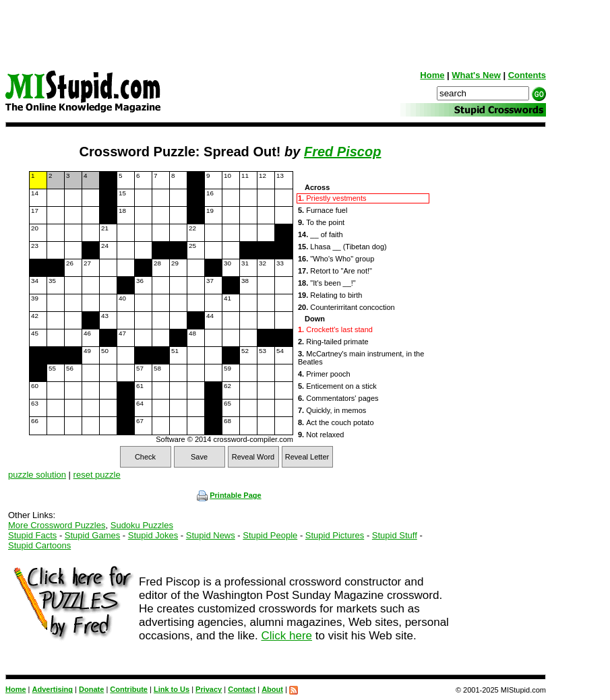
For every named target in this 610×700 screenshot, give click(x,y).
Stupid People (270, 535)
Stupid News (211, 535)
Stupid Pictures (335, 535)
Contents (527, 75)
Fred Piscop (342, 152)
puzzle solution (37, 475)
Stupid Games (92, 535)
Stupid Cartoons (39, 545)
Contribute (129, 689)
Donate (91, 689)
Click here (286, 636)
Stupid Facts (32, 535)
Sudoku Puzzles (142, 525)
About (272, 689)
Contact (242, 689)
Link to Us (172, 689)
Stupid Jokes (153, 535)
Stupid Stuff (395, 535)
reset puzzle (97, 475)
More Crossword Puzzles (57, 525)
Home (432, 75)
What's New (476, 75)
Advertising (53, 689)
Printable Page (229, 495)
